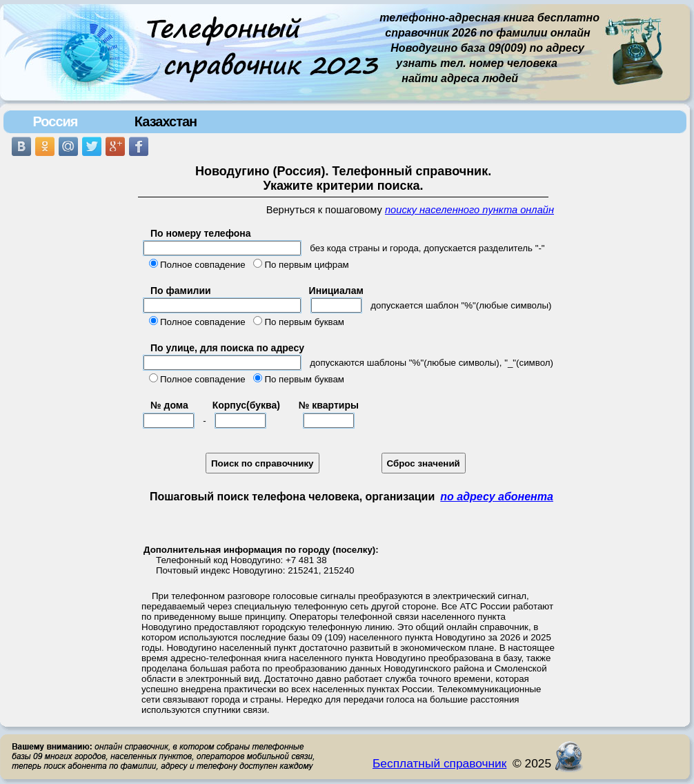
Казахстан (166, 121)
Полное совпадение (203, 265)
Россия (55, 121)
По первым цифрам (306, 265)
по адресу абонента (497, 497)
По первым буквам (304, 322)
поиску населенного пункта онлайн (469, 210)
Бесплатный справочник (439, 763)
